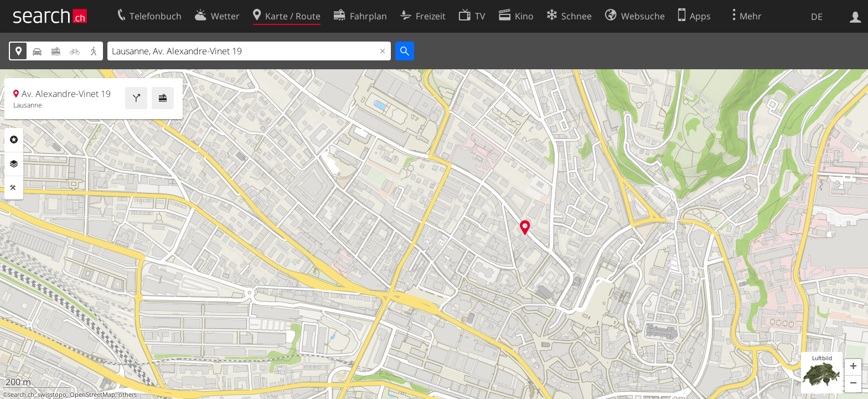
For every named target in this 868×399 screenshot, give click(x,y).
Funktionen (14, 188)
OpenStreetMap (92, 395)
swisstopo (52, 395)
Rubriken (14, 140)
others (128, 395)
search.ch (21, 395)
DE (817, 17)
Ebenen (14, 164)
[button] (853, 367)
